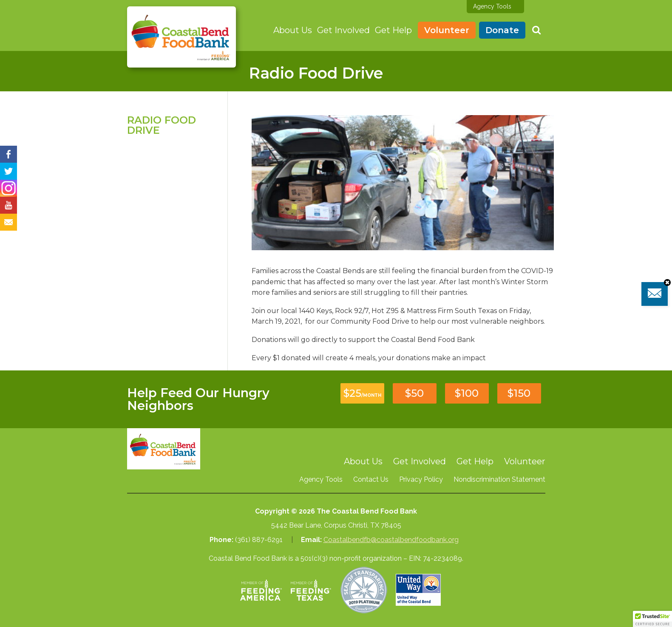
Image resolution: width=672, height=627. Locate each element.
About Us (293, 30)
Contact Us (371, 479)
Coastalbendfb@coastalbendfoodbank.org (391, 540)
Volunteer (447, 30)
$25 (362, 393)
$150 (519, 393)
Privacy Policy (421, 479)
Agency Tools (492, 6)
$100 (467, 393)
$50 (414, 393)
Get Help (393, 30)
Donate (502, 30)
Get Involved (343, 30)
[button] (652, 619)
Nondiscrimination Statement (499, 479)
